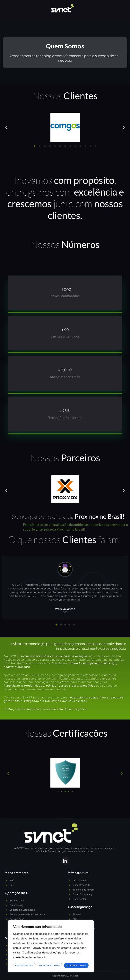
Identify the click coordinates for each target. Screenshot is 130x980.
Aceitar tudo (76, 965)
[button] (6, 128)
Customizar (24, 965)
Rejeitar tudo (50, 965)
